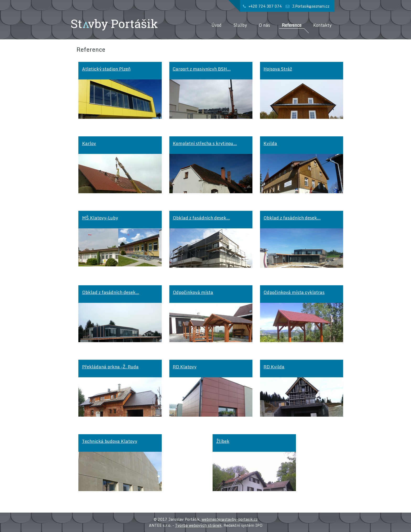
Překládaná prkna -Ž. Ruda (110, 367)
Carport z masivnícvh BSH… (202, 69)
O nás (264, 25)
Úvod (217, 25)
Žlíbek (223, 441)
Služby (240, 25)
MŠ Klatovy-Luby (100, 218)
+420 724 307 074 (265, 6)
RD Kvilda (274, 367)
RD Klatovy (185, 367)
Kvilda (270, 143)
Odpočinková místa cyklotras (294, 292)
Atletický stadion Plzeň (106, 69)
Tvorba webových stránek (198, 525)
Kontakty (322, 25)
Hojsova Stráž (278, 69)
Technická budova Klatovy (110, 441)
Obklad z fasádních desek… (201, 218)
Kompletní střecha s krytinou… (205, 143)
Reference (292, 25)
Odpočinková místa (193, 292)
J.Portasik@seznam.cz (311, 6)
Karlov (89, 143)
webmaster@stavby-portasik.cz (230, 519)
